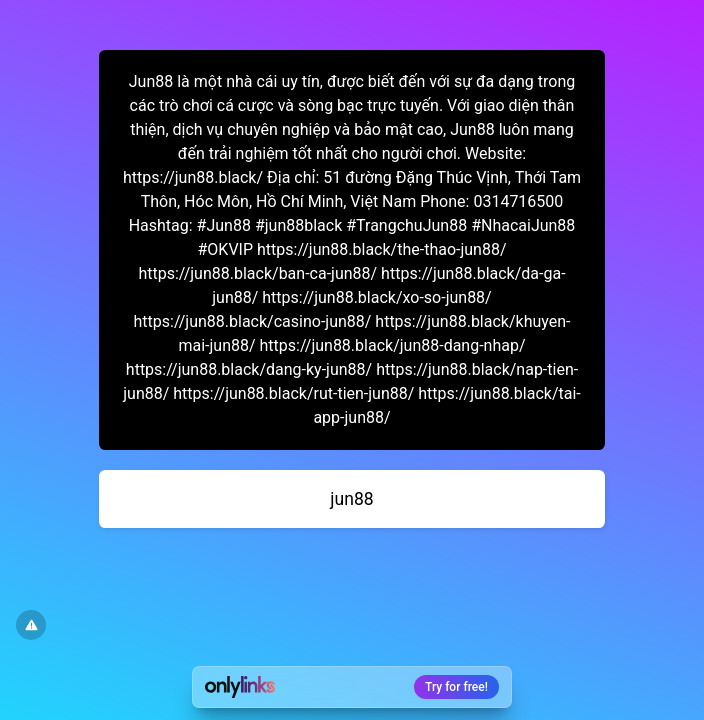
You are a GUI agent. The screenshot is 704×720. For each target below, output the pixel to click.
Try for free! (456, 687)
